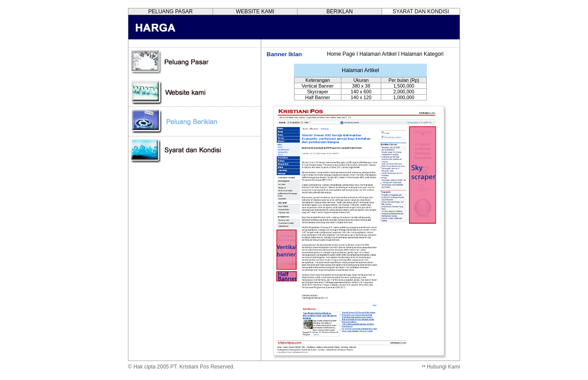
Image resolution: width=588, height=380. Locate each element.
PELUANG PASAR (170, 12)
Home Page (341, 54)
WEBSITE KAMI (255, 12)
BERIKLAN (339, 12)
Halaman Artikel (378, 54)
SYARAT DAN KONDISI (421, 12)
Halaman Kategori (422, 54)
